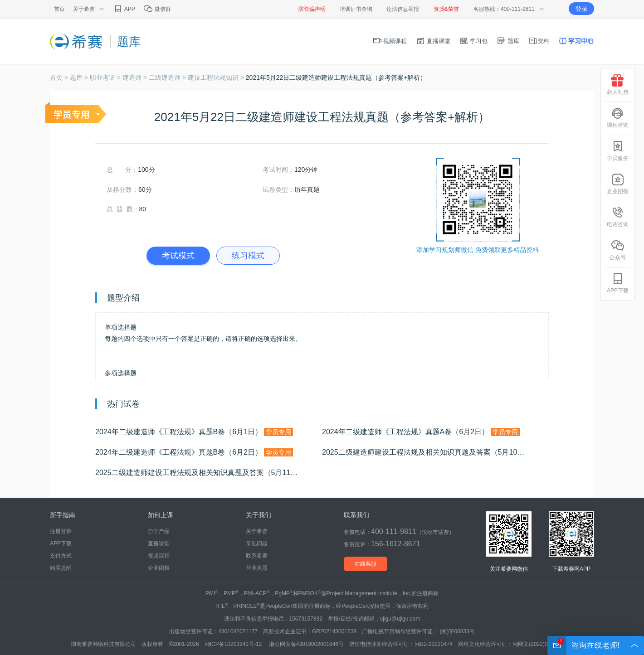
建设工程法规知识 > (217, 78)
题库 (508, 41)
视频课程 (390, 41)
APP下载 (61, 543)
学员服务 (618, 151)
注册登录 (61, 531)
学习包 (474, 41)
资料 (539, 41)
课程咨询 (618, 118)
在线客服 (366, 564)
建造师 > (136, 78)
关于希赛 (257, 531)
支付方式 (61, 556)
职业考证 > (106, 78)
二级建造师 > (168, 78)
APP (124, 9)
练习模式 (248, 256)
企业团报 (159, 568)
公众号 (618, 250)
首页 (59, 9)
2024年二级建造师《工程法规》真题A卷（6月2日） (421, 432)
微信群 (157, 9)
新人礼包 (618, 85)
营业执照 (257, 568)
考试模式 (178, 256)
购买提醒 (61, 568)
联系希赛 (257, 556)
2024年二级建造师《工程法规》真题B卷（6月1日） (194, 432)
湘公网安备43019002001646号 (306, 644)
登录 (581, 9)
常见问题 (257, 543)
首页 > (60, 78)
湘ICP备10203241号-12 (234, 644)
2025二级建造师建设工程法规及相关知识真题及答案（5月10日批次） (435, 452)
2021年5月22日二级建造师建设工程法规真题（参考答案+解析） (336, 78)
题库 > (80, 78)
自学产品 (159, 531)
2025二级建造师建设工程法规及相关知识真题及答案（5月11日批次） (209, 473)
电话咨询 (618, 217)
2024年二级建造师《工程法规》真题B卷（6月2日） (194, 452)
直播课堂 (433, 41)
